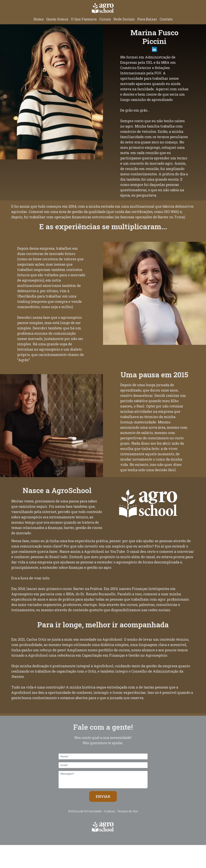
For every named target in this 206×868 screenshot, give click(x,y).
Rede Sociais (124, 19)
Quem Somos (57, 19)
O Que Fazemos (84, 19)
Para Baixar (147, 19)
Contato (166, 19)
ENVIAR (103, 796)
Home (39, 19)
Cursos (105, 19)
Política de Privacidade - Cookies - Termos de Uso (103, 811)
